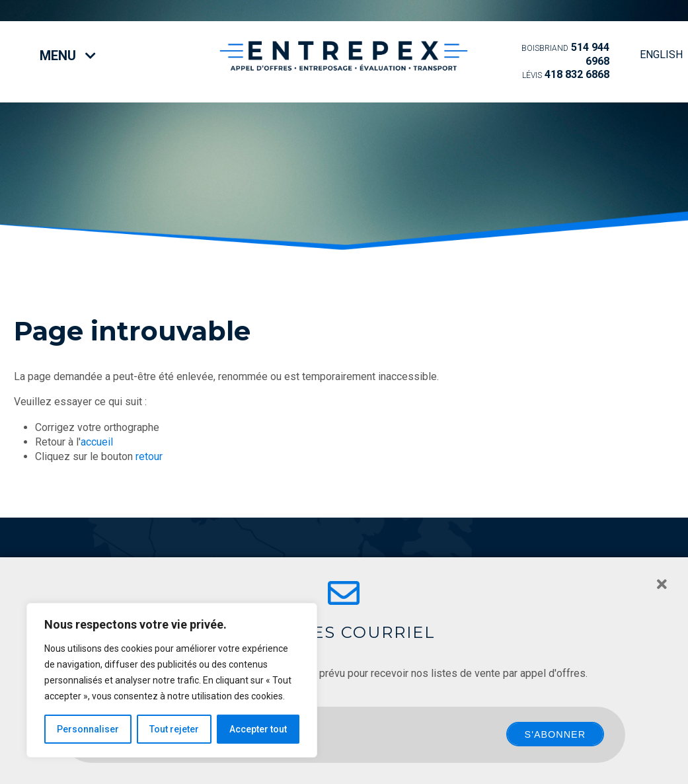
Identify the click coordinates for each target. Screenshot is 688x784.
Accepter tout (258, 729)
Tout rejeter (174, 729)
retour (149, 456)
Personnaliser (88, 729)
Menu (68, 56)
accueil (97, 442)
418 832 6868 (566, 74)
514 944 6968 (565, 54)
